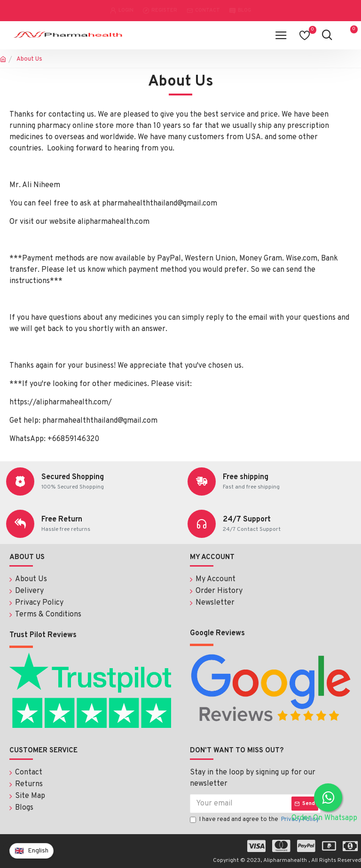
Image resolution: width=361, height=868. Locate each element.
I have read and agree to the (255, 819)
